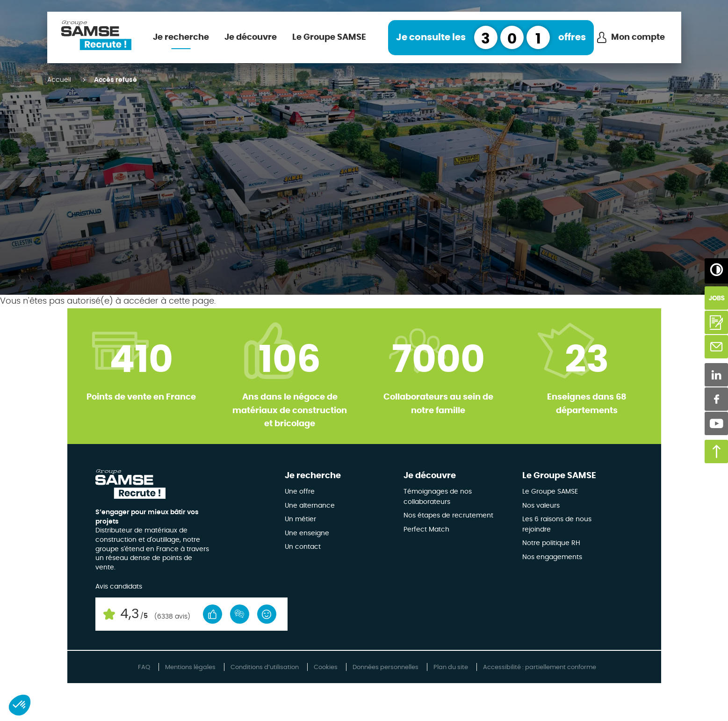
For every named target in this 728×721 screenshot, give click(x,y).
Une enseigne (307, 533)
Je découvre (251, 37)
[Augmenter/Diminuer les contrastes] (716, 270)
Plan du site (451, 667)
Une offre (300, 492)
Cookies (326, 667)
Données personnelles (386, 667)
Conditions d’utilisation (265, 667)
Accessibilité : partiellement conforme (540, 667)
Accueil (59, 80)
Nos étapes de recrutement (448, 516)
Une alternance (310, 506)
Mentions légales (190, 667)
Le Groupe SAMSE (329, 37)
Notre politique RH (551, 543)
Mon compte (638, 37)
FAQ (144, 667)
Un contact (303, 547)
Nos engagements (552, 557)
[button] (20, 705)
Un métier (300, 519)
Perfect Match (426, 530)
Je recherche (181, 37)
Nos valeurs (541, 506)
